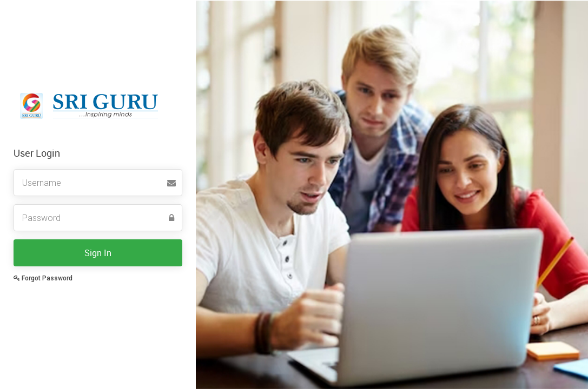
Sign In (98, 253)
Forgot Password (43, 278)
